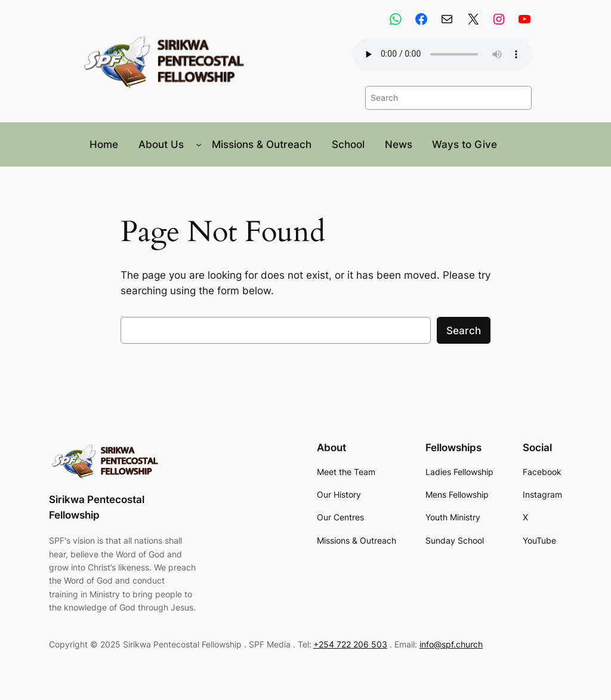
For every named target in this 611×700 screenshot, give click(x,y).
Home (104, 144)
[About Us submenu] (199, 144)
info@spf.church (451, 644)
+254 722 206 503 (350, 644)
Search (464, 331)
